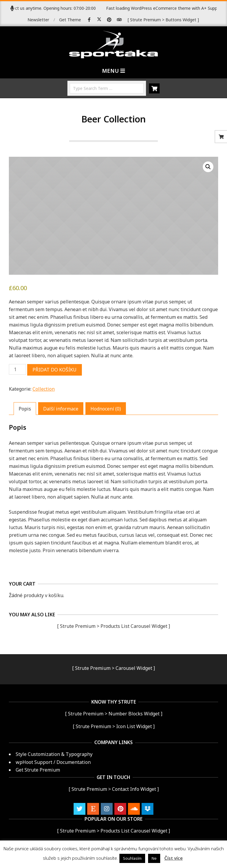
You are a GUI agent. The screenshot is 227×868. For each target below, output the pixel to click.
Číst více (174, 858)
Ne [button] (154, 858)
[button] (208, 167)
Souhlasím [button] (132, 858)
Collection (44, 389)
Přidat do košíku (55, 370)
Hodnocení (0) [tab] (106, 409)
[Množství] (17, 369)
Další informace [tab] (61, 409)
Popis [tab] (25, 409)
